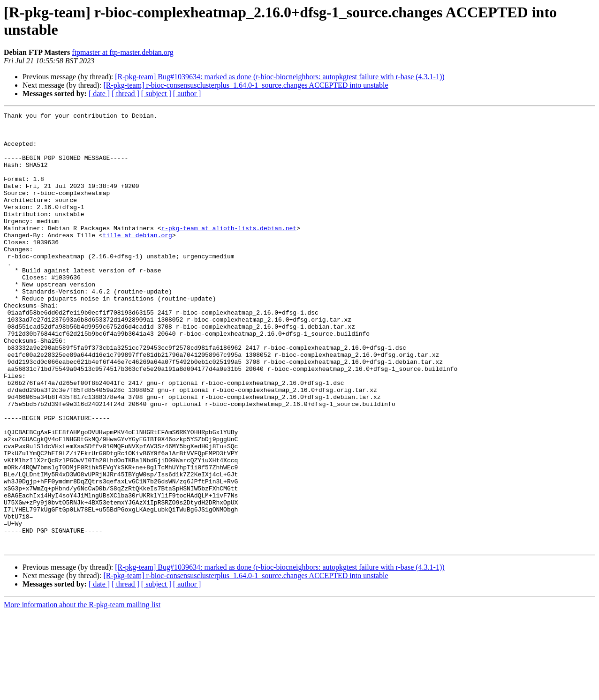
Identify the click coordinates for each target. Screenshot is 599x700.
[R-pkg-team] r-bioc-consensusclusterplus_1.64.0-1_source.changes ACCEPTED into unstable (246, 85)
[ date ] (99, 94)
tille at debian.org (137, 260)
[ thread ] (125, 94)
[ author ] (187, 94)
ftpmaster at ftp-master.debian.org (123, 52)
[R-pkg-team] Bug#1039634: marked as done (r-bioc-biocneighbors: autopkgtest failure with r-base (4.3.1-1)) (280, 77)
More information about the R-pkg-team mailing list (82, 692)
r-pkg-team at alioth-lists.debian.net (229, 252)
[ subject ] (156, 94)
